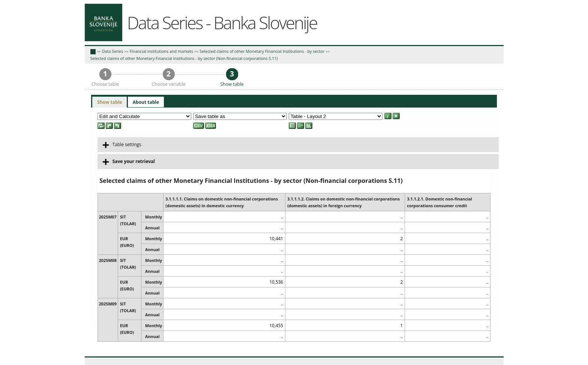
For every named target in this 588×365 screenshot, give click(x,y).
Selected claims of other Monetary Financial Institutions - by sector (262, 51)
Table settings (122, 145)
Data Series (113, 51)
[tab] (109, 102)
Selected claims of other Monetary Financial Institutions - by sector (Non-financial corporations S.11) (184, 58)
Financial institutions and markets (161, 51)
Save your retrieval (129, 162)
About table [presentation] (146, 102)
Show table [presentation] (109, 102)
